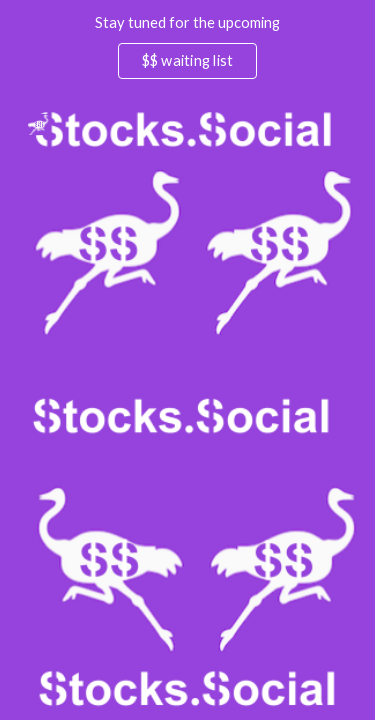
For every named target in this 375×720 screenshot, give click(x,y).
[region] (187, 48)
